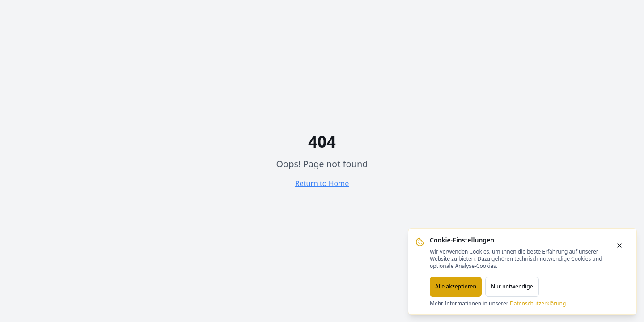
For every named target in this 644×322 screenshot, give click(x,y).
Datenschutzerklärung (538, 303)
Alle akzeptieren (456, 286)
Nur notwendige (512, 286)
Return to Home (322, 183)
